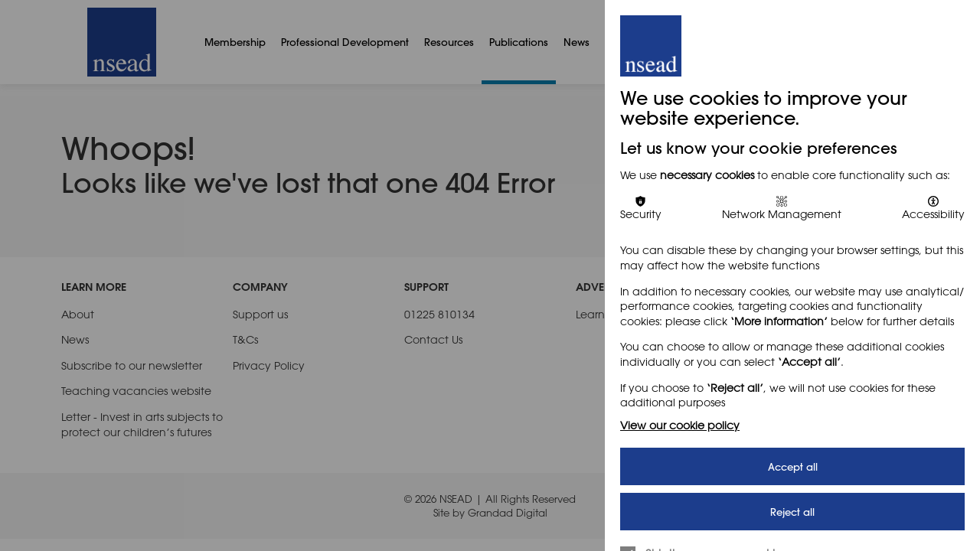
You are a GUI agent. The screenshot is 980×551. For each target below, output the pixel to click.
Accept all (793, 466)
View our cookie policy (680, 425)
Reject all (792, 512)
